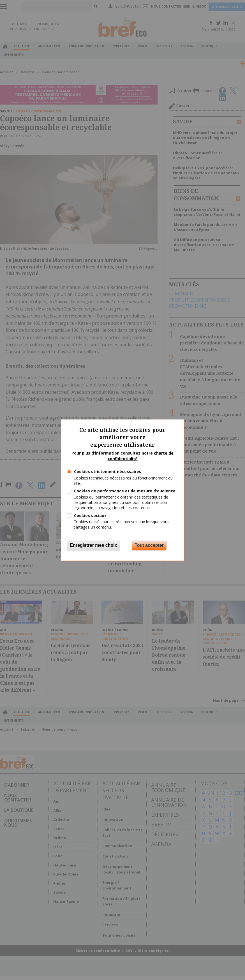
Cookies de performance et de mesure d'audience (125, 491)
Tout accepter (149, 545)
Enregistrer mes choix (94, 545)
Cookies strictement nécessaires (108, 472)
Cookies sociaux (90, 515)
